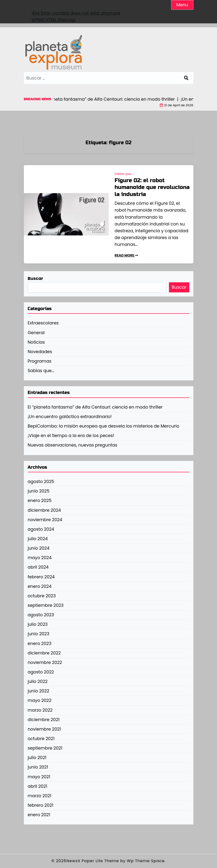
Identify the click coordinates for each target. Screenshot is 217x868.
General (36, 333)
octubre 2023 (42, 596)
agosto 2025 (41, 482)
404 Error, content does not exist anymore (76, 13)
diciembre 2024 (44, 510)
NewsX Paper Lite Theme (93, 861)
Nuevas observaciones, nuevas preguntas (73, 445)
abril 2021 (38, 786)
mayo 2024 (40, 558)
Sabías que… (41, 371)
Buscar (35, 278)
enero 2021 (39, 815)
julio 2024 (38, 539)
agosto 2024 (41, 529)
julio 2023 (38, 624)
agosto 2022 (41, 672)
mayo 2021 (39, 777)
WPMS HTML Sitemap (54, 20)
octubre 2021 (41, 739)
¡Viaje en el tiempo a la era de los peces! (71, 436)
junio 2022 (39, 691)
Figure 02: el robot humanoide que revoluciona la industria (152, 187)
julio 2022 (38, 681)
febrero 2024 (41, 577)
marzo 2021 (40, 796)
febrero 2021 (41, 805)
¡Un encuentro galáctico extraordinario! (70, 417)
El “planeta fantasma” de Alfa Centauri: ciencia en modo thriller (95, 407)
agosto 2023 (41, 615)
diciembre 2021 (44, 720)
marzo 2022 (40, 710)
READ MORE (126, 255)
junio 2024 (39, 548)
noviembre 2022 (45, 662)
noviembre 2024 (45, 520)
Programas (40, 361)
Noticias (36, 342)
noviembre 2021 (44, 729)
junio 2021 (38, 767)
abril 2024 (38, 567)
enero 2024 (40, 586)
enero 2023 (40, 644)
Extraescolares (43, 323)
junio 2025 (39, 491)
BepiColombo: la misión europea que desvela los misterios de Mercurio (104, 426)
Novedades (40, 352)
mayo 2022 (40, 700)
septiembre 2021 (45, 748)
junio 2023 (39, 634)
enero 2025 (40, 501)
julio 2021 (37, 758)
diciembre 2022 (44, 653)
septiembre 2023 (46, 605)
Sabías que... (124, 174)
